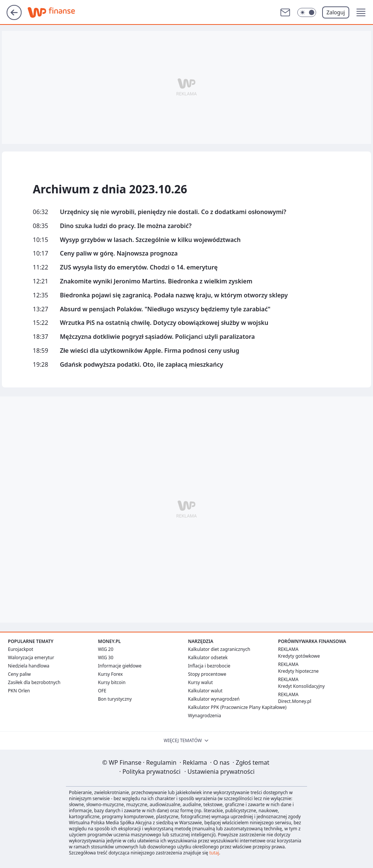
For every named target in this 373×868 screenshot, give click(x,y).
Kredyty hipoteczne (298, 671)
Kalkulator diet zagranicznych (219, 649)
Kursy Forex (110, 674)
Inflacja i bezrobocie (209, 666)
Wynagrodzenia (205, 716)
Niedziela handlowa (29, 666)
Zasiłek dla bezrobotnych (34, 682)
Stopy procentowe (207, 674)
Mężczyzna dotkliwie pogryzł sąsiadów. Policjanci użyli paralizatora (157, 337)
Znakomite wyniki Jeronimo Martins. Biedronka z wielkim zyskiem (156, 281)
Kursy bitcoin (112, 682)
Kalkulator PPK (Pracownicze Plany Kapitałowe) (237, 707)
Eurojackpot (21, 649)
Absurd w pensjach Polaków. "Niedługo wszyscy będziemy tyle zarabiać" (165, 309)
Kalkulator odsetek (208, 658)
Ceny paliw (19, 674)
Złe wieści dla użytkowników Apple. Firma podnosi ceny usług (150, 351)
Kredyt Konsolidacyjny (301, 686)
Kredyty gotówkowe (299, 656)
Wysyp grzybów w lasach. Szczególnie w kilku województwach (150, 240)
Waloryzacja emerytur (31, 658)
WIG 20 (106, 649)
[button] (361, 12)
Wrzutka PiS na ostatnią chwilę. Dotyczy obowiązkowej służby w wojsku (164, 323)
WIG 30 (106, 658)
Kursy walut (200, 682)
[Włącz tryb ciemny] (307, 12)
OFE (102, 691)
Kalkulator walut (205, 691)
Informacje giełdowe (120, 666)
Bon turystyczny (115, 699)
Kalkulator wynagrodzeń (214, 699)
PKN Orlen (19, 691)
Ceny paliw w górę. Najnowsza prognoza (119, 253)
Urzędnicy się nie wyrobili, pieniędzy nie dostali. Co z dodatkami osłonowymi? (173, 212)
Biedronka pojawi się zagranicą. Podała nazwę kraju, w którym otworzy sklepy (174, 295)
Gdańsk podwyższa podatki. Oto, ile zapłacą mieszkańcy (141, 365)
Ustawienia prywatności (219, 772)
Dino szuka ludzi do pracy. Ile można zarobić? (126, 226)
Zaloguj (336, 12)
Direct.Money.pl (295, 701)
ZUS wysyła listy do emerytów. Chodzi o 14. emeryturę (139, 267)
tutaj (214, 853)
